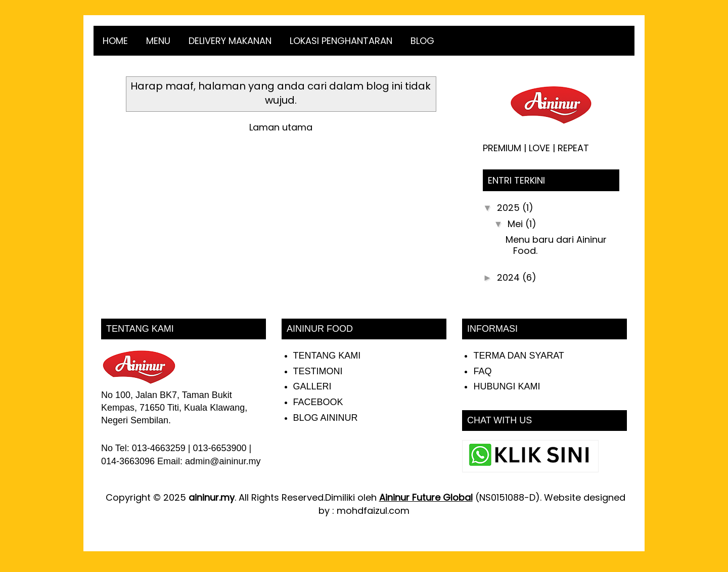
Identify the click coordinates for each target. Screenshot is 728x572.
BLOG (422, 41)
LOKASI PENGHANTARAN (341, 41)
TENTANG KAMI (327, 356)
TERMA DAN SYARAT (518, 356)
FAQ (482, 371)
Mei (516, 224)
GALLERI (312, 386)
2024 (510, 277)
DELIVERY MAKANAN (230, 41)
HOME (115, 41)
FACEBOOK (318, 402)
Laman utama (281, 127)
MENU (158, 41)
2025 (510, 208)
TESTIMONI (318, 371)
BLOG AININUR (326, 418)
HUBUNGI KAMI (507, 386)
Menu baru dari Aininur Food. (556, 245)
